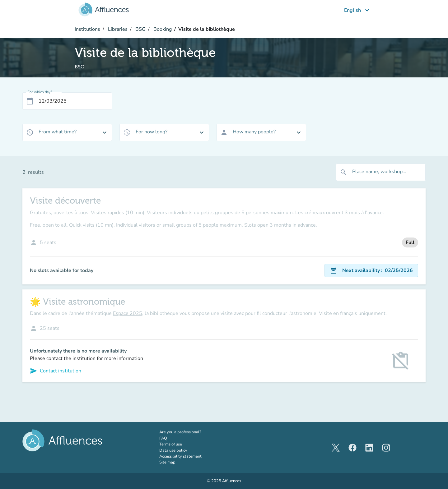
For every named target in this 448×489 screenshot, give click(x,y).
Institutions (87, 29)
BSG (140, 29)
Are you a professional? (189, 432)
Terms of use (171, 444)
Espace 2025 (128, 313)
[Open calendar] (30, 101)
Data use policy (173, 450)
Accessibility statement (180, 456)
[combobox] (67, 132)
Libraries (117, 29)
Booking (162, 29)
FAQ (163, 438)
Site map (167, 462)
